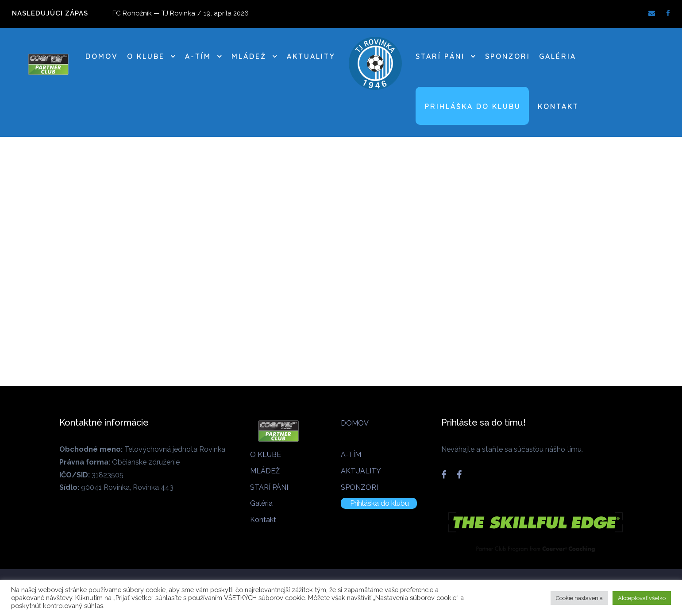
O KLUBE (146, 56)
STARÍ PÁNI (440, 56)
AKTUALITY (311, 56)
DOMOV (102, 56)
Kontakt (558, 106)
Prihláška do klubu (473, 106)
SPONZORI (508, 56)
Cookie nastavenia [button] (579, 598)
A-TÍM (198, 56)
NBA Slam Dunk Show (211, 300)
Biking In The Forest (39, 298)
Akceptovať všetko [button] (642, 598)
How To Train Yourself (386, 308)
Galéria (558, 56)
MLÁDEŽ (249, 56)
